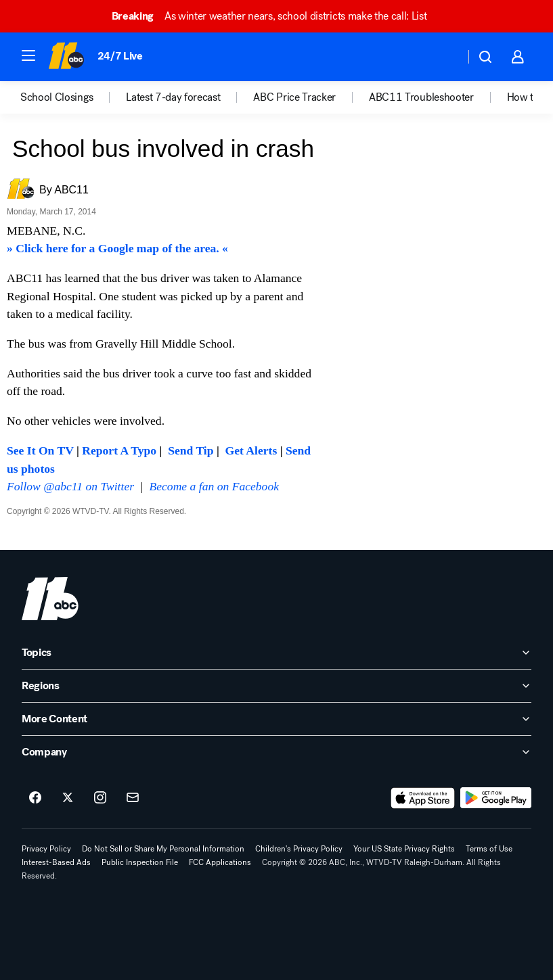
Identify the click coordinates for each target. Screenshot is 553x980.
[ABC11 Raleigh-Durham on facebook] (35, 798)
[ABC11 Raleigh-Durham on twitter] (68, 798)
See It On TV (40, 450)
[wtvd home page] (50, 599)
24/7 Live (120, 56)
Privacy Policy (46, 849)
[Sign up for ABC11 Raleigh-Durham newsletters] (133, 798)
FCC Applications (220, 862)
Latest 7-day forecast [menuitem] (173, 97)
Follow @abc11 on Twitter (70, 486)
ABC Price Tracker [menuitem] (294, 97)
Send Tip (191, 450)
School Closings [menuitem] (57, 97)
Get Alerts (251, 450)
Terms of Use (489, 849)
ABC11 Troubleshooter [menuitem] (421, 97)
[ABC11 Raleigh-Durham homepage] (66, 57)
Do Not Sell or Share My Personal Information (163, 849)
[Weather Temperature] (444, 57)
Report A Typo (119, 450)
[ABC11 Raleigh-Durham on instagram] (100, 798)
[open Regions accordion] (276, 686)
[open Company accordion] (276, 752)
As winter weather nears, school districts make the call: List (275, 16)
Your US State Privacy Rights (404, 849)
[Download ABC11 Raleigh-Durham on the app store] (423, 798)
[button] (28, 55)
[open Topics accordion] (276, 653)
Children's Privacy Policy (299, 849)
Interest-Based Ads (56, 862)
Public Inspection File (140, 862)
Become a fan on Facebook (215, 486)
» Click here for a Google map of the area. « (117, 248)
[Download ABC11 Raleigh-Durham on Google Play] (496, 798)
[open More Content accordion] (276, 719)
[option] (73, 97)
